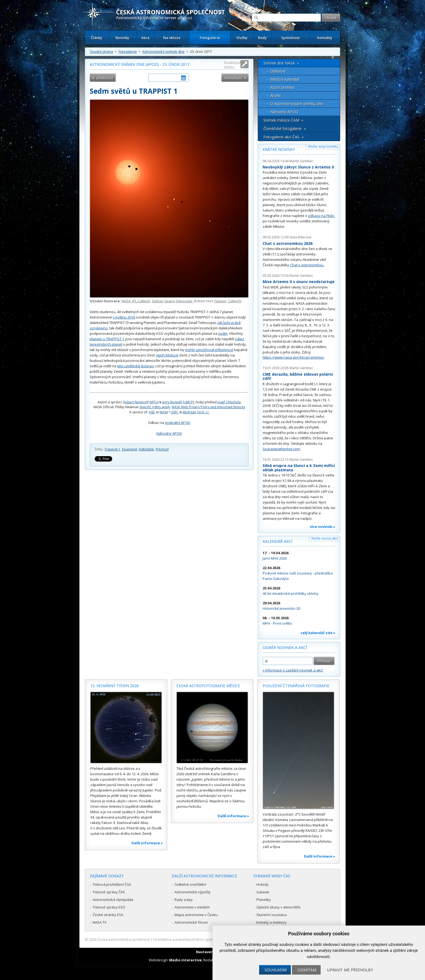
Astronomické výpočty (193, 892)
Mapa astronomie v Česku (196, 915)
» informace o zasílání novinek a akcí (293, 670)
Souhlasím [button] (276, 970)
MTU (154, 402)
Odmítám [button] (307, 970)
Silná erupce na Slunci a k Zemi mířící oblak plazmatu (299, 468)
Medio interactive (185, 960)
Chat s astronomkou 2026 (288, 243)
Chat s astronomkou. (307, 265)
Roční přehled (282, 87)
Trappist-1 (112, 449)
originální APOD (178, 423)
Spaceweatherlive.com (281, 449)
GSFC (175, 412)
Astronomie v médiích (192, 907)
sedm (223, 333)
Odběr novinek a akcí (285, 648)
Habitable (146, 449)
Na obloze (172, 38)
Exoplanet (130, 449)
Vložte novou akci (325, 538)
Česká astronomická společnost (124, 939)
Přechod (162, 449)
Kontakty (325, 38)
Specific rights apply (155, 407)
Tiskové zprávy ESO (109, 907)
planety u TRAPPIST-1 (107, 339)
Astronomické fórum (191, 922)
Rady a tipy (184, 900)
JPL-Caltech (141, 301)
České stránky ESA (108, 915)
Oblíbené (278, 71)
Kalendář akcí (277, 541)
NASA (126, 301)
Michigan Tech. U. (196, 412)
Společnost (290, 38)
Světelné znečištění (190, 884)
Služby (242, 38)
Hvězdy (263, 884)
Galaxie (263, 892)
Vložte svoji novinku (323, 146)
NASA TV (100, 922)
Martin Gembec (301, 161)
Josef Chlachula (229, 402)
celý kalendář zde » (318, 633)
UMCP (188, 402)
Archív (276, 95)
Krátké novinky (279, 149)
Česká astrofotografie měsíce (208, 686)
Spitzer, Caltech (228, 301)
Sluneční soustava (272, 915)
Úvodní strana (101, 51)
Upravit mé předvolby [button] (350, 970)
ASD (152, 412)
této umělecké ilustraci (135, 366)
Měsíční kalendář (285, 79)
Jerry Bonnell (172, 402)
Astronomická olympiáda (113, 900)
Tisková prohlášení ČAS (112, 884)
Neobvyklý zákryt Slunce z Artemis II (298, 167)
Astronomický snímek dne (163, 51)
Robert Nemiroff (136, 402)
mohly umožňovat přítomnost (209, 350)
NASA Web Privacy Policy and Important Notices (208, 407)
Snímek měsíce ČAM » (283, 120)
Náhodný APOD (169, 433)
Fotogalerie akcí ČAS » (284, 137)
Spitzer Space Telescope (172, 301)
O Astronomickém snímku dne (297, 104)
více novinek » (323, 527)
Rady (262, 38)
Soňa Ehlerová (300, 237)
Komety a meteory (271, 922)
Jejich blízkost (167, 355)
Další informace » (147, 843)
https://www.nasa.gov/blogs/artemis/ (293, 357)
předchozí (105, 78)
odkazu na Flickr (321, 216)
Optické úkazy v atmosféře (278, 907)
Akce (145, 38)
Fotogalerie (210, 38)
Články (96, 38)
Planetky (264, 900)
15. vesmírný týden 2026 (115, 686)
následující (233, 78)
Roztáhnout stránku (233, 64)
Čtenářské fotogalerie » (285, 129)
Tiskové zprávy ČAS (109, 892)
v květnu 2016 (124, 317)
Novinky (122, 38)
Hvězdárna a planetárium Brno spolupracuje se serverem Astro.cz (208, 939)
